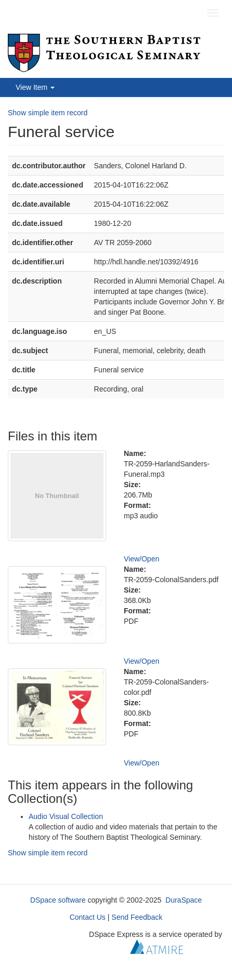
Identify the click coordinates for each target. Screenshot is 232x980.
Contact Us (88, 917)
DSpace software (58, 900)
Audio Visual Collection (66, 816)
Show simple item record (48, 113)
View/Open (141, 559)
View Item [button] (35, 87)
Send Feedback (137, 917)
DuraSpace (184, 900)
